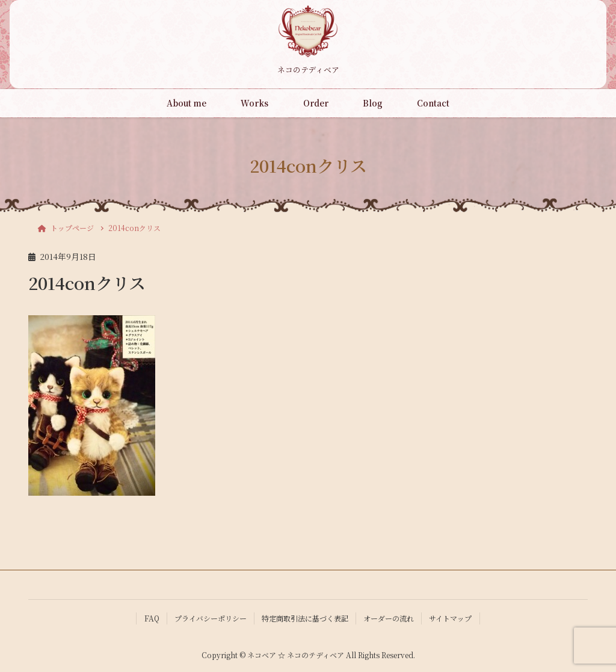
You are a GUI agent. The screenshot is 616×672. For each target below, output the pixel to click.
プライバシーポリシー (211, 618)
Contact (433, 103)
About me (186, 103)
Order (316, 103)
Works (254, 103)
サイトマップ (450, 618)
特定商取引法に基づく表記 (305, 618)
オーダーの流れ (389, 618)
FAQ (152, 618)
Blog (373, 103)
